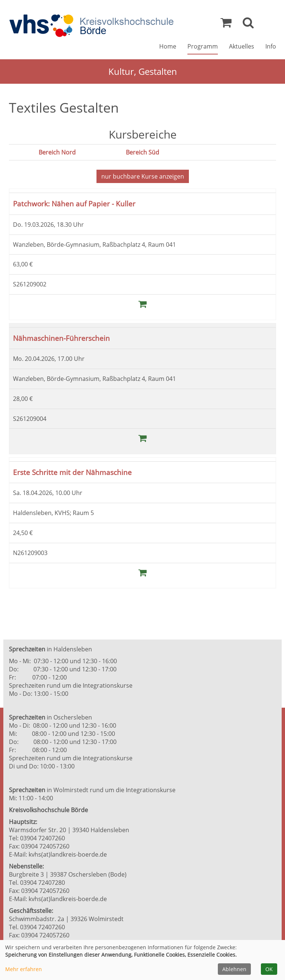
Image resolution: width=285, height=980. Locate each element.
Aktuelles (242, 47)
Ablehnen (234, 969)
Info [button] (271, 47)
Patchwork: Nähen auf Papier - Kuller (74, 204)
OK (269, 969)
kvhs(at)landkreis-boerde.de (68, 854)
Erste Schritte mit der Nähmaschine (72, 472)
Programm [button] (203, 47)
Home (168, 47)
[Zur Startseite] (91, 26)
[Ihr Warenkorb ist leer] (226, 24)
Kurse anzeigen (143, 176)
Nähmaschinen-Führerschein (61, 338)
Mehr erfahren (24, 969)
